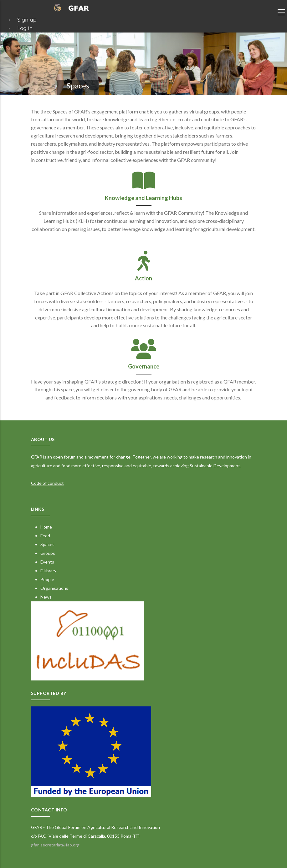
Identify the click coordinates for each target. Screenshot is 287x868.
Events (47, 562)
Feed (45, 536)
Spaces (47, 544)
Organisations (54, 588)
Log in (25, 28)
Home (46, 527)
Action (143, 278)
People (47, 579)
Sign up (27, 20)
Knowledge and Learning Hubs (143, 198)
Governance (144, 366)
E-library (48, 571)
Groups (48, 553)
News (46, 597)
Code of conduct (47, 483)
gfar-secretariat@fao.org (55, 845)
